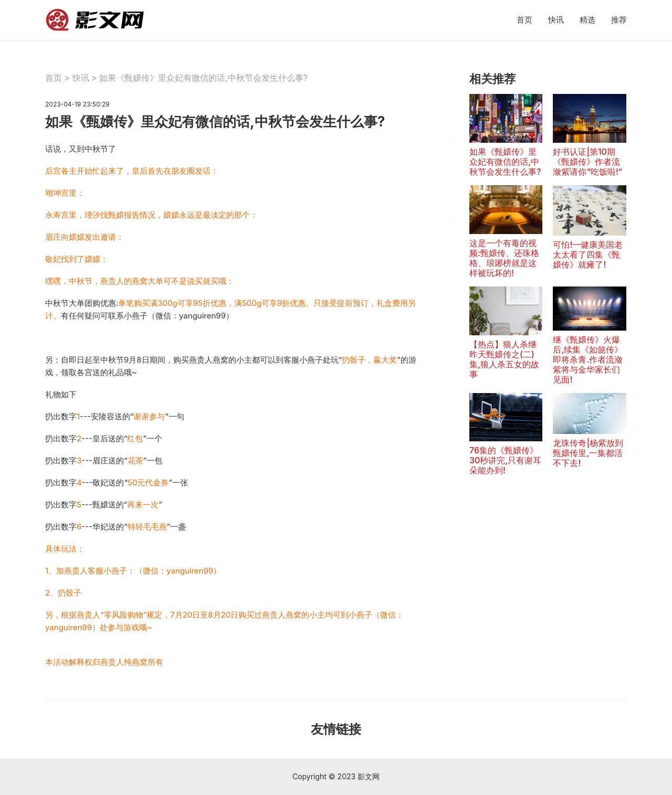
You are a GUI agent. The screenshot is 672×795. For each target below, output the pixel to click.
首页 (524, 20)
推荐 (619, 20)
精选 (587, 20)
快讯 (556, 20)
